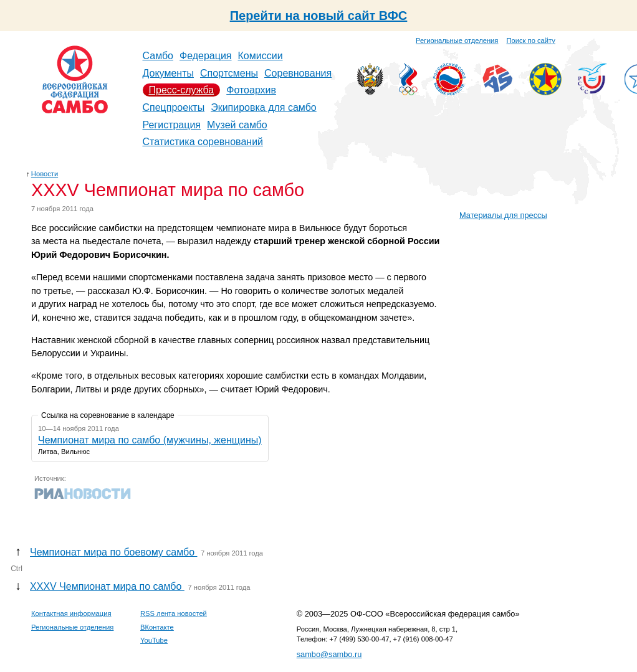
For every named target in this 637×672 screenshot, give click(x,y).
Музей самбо (237, 125)
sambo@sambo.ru (329, 654)
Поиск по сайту (531, 40)
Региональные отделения (457, 40)
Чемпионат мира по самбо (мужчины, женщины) (150, 440)
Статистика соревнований (203, 142)
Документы (168, 73)
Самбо (158, 56)
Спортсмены (229, 73)
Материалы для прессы (503, 215)
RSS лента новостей (174, 613)
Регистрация (172, 125)
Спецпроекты (174, 107)
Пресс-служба (182, 90)
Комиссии (261, 56)
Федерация (206, 56)
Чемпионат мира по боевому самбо (113, 552)
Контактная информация (71, 613)
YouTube (154, 640)
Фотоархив (251, 90)
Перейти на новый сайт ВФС (319, 16)
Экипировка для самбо (264, 107)
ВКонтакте (157, 627)
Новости (45, 174)
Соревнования (298, 73)
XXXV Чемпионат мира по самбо (107, 586)
